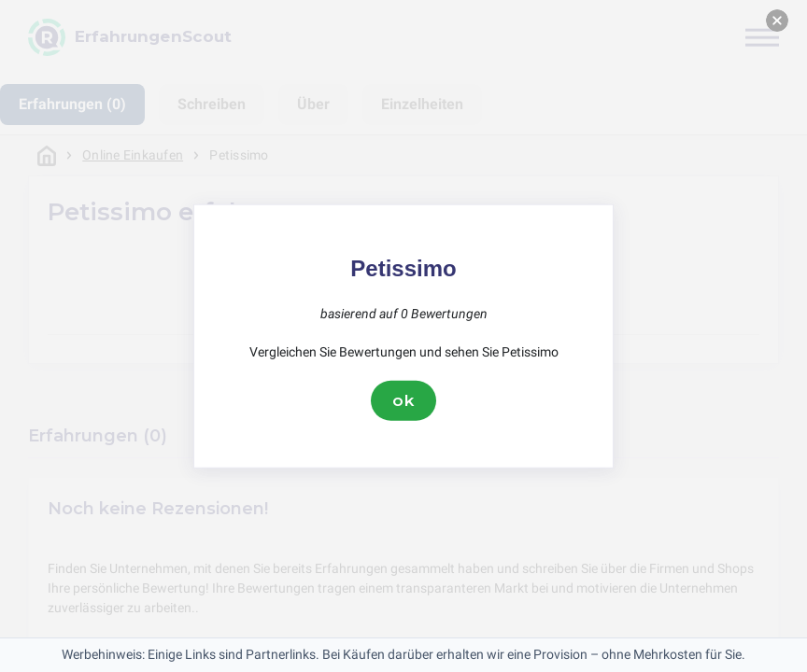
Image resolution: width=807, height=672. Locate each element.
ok (403, 400)
